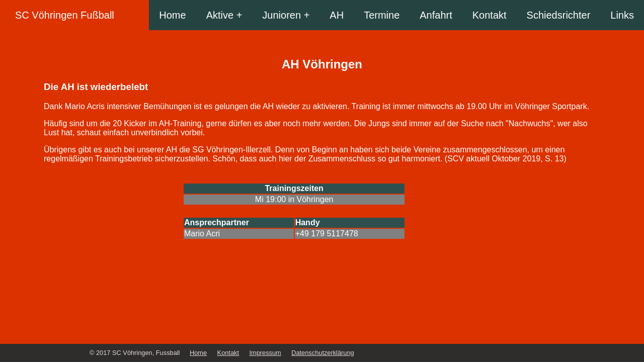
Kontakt (490, 15)
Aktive (220, 15)
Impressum (265, 353)
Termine (382, 15)
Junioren (281, 15)
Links (622, 15)
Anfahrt (436, 15)
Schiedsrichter (559, 15)
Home (172, 15)
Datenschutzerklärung (323, 353)
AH (337, 15)
